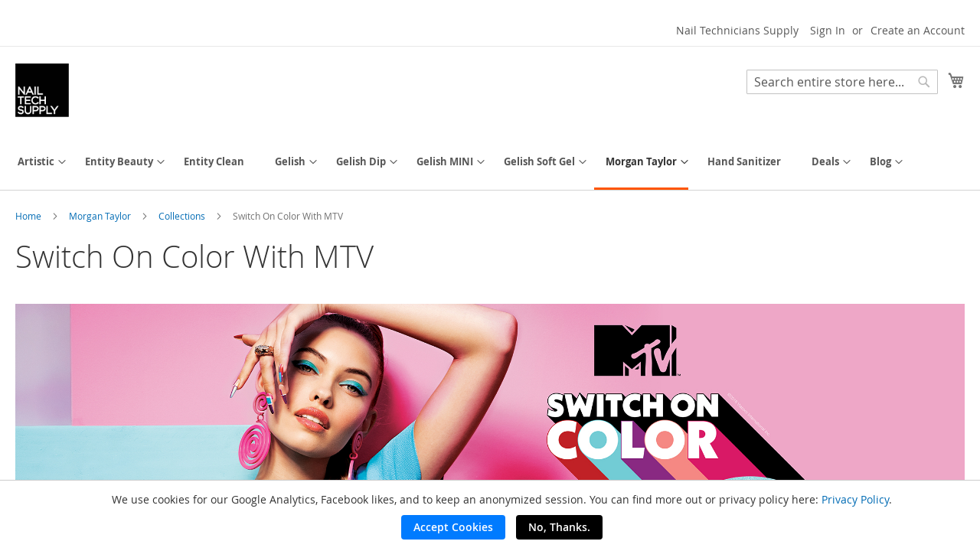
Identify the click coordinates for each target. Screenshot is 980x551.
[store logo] (42, 90)
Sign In (828, 30)
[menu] (490, 163)
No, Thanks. (559, 527)
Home (29, 216)
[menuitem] (36, 162)
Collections (183, 216)
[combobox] (842, 82)
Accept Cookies (453, 527)
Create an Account (918, 30)
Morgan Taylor (101, 216)
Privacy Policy (855, 499)
